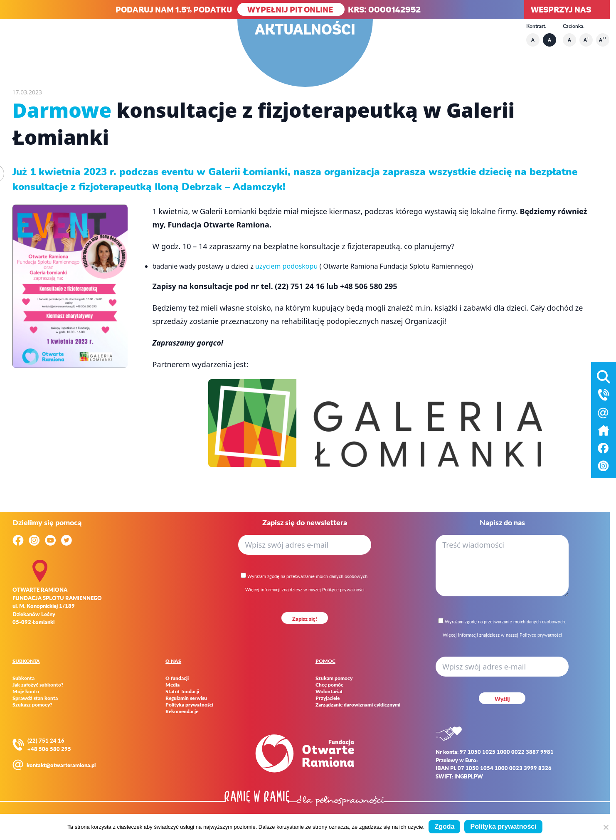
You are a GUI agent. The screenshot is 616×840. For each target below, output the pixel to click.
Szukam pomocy (334, 678)
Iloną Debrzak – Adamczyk (219, 187)
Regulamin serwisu (186, 698)
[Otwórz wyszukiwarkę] (604, 375)
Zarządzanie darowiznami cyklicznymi (358, 705)
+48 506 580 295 (49, 749)
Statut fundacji (182, 692)
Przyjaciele (328, 698)
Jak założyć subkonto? (38, 685)
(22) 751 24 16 (46, 740)
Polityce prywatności (343, 589)
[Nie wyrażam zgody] (606, 827)
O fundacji (177, 678)
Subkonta (23, 678)
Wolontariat (329, 692)
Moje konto (26, 692)
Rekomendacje (182, 712)
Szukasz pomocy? (32, 705)
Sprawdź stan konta (35, 698)
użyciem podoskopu (286, 266)
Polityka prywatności (189, 705)
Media (172, 685)
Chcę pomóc (329, 685)
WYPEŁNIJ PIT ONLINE (291, 9)
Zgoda (444, 826)
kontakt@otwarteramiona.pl (61, 765)
